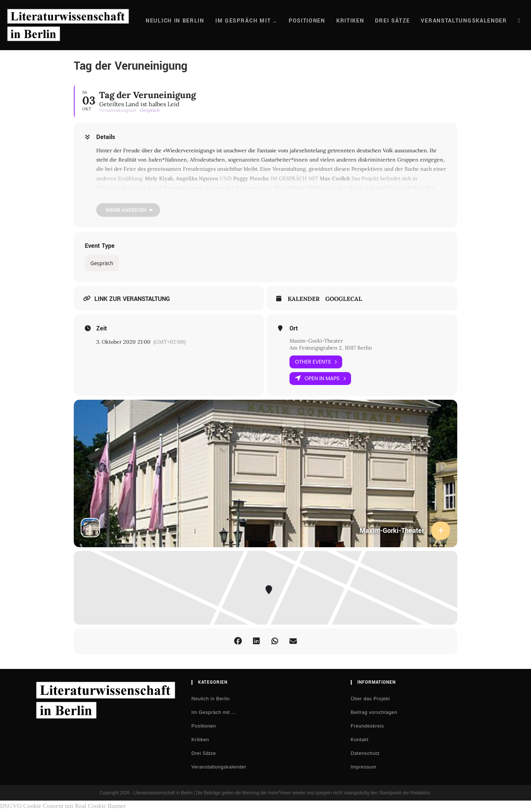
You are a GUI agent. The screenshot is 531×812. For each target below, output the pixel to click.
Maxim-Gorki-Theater (316, 341)
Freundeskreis (367, 726)
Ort (294, 329)
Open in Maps (320, 379)
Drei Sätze (204, 753)
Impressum (364, 767)
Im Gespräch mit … (214, 712)
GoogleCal (344, 299)
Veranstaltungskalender (219, 767)
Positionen (204, 726)
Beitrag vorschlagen (374, 712)
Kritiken (200, 740)
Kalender (304, 299)
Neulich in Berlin (211, 699)
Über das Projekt (370, 699)
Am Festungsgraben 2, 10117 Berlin (331, 348)
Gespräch (102, 263)
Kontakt (360, 740)
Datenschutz (365, 753)
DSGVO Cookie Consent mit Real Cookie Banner (63, 806)
